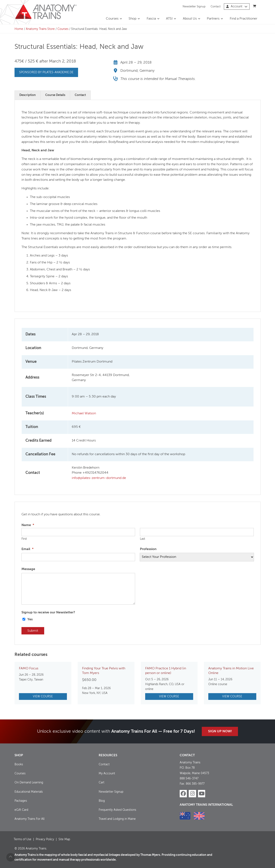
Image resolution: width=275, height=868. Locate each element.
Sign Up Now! (220, 731)
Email (27, 549)
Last (143, 539)
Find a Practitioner (244, 19)
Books (19, 764)
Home (19, 29)
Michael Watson (84, 413)
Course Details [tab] (55, 95)
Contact (216, 6)
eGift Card (21, 810)
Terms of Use (23, 839)
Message (28, 569)
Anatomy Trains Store (40, 29)
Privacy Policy (45, 839)
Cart (102, 783)
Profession (148, 549)
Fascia (151, 19)
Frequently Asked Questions (117, 810)
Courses (112, 19)
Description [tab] (28, 95)
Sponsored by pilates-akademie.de (46, 72)
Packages (21, 801)
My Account (107, 774)
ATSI (169, 19)
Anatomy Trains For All (29, 819)
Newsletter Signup (194, 6)
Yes (30, 619)
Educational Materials (29, 792)
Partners (213, 19)
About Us (190, 19)
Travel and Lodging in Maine (117, 819)
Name (28, 525)
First (24, 539)
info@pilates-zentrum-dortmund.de (99, 478)
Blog (102, 801)
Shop (132, 19)
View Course (43, 697)
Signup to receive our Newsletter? (48, 613)
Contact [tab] (80, 95)
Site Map (64, 839)
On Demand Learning (29, 783)
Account (237, 7)
